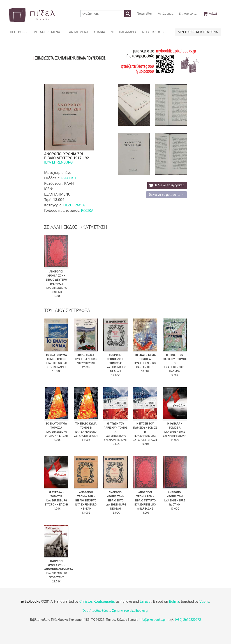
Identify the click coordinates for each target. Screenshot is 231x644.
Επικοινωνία (187, 14)
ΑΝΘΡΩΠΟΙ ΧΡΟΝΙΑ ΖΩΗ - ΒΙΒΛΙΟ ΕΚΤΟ (115, 496)
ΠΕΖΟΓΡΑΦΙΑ (74, 205)
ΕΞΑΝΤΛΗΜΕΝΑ (77, 32)
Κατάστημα (165, 14)
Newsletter (144, 14)
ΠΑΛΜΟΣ (175, 371)
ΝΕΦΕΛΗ (115, 371)
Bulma (174, 601)
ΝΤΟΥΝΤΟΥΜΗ (86, 363)
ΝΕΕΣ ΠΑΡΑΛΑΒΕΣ (124, 32)
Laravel (145, 601)
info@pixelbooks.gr (152, 620)
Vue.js (204, 601)
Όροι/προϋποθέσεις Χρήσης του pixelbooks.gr (115, 611)
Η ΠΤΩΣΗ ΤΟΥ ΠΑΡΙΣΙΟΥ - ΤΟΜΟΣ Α (115, 428)
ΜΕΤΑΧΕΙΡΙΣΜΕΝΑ (47, 32)
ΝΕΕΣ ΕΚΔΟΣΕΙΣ (154, 32)
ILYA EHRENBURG (58, 162)
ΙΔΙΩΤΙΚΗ (69, 178)
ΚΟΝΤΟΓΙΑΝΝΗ (56, 367)
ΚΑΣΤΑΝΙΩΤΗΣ (145, 367)
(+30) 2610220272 (188, 620)
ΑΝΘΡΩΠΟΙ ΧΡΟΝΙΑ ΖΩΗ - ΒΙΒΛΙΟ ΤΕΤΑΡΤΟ (86, 496)
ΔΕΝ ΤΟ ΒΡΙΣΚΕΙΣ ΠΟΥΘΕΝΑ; (198, 32)
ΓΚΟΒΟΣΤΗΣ (56, 577)
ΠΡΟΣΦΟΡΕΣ (19, 32)
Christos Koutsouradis (97, 601)
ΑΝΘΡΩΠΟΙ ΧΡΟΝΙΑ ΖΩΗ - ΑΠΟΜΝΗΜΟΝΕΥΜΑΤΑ (59, 565)
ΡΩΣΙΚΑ (87, 211)
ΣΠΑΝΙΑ (99, 32)
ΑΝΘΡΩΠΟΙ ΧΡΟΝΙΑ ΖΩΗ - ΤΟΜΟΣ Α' (115, 359)
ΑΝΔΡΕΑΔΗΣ (145, 509)
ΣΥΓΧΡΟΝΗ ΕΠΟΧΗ (56, 436)
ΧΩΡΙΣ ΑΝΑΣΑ (86, 355)
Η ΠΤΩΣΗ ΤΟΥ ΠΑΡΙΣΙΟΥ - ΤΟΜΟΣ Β (175, 359)
